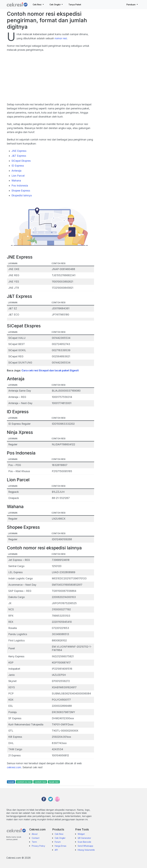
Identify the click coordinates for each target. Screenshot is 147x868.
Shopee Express (21, 191)
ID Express (18, 166)
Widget (81, 834)
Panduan (131, 5)
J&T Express (19, 156)
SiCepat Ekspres (21, 161)
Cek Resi (37, 5)
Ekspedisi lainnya (22, 195)
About (35, 834)
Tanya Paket (75, 5)
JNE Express (19, 151)
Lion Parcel (18, 176)
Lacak (11, 782)
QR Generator (84, 838)
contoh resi (40, 782)
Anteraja (16, 171)
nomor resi (61, 38)
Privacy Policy (38, 846)
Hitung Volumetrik (86, 850)
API (56, 850)
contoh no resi (24, 782)
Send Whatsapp (85, 846)
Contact (36, 838)
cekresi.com (14, 767)
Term (34, 842)
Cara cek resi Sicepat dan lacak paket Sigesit (50, 370)
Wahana (16, 181)
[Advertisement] (51, 79)
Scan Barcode (84, 842)
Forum (58, 842)
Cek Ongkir (55, 5)
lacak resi (54, 782)
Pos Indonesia (20, 186)
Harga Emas (61, 846)
